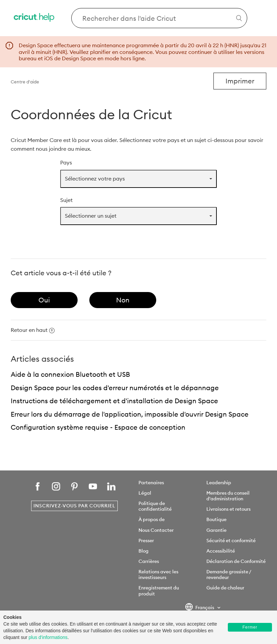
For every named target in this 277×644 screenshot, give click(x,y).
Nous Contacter (156, 530)
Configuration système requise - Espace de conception (98, 427)
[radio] (44, 300)
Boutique (216, 519)
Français (200, 608)
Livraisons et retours (228, 509)
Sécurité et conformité (231, 541)
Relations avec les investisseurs (158, 575)
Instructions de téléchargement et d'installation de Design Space (114, 401)
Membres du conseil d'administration (228, 496)
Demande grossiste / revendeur (229, 575)
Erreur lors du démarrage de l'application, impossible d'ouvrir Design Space (130, 414)
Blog (144, 551)
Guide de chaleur (225, 588)
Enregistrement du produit (159, 591)
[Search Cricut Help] (159, 18)
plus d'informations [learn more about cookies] (48, 637)
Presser (146, 541)
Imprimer (240, 81)
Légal (145, 493)
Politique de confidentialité (155, 506)
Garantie (216, 530)
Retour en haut (33, 330)
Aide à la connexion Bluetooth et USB (70, 374)
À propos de (152, 519)
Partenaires (151, 483)
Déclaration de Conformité (236, 561)
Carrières (149, 561)
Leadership (219, 483)
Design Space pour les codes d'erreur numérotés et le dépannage (115, 388)
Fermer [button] (250, 627)
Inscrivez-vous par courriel (74, 506)
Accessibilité (221, 551)
